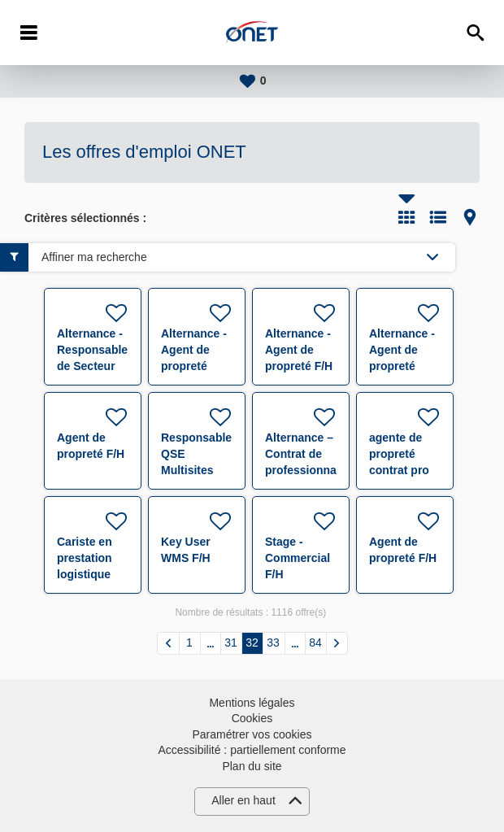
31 (231, 643)
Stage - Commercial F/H (298, 558)
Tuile (406, 217)
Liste (438, 217)
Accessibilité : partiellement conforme (252, 750)
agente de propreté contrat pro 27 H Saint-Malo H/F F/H (404, 470)
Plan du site (252, 766)
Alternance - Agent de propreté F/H (299, 350)
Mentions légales (252, 703)
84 (315, 643)
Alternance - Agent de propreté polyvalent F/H (194, 366)
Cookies (252, 718)
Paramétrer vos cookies (252, 734)
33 (273, 643)
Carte (470, 217)
